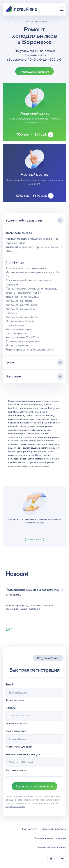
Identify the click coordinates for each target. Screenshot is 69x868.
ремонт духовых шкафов (31, 426)
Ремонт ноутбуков (17, 401)
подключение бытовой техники (24, 423)
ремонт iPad (46, 408)
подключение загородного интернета (40, 444)
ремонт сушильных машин (37, 437)
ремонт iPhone (28, 441)
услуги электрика (31, 609)
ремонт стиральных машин (39, 415)
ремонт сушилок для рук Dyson (25, 455)
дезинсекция (15, 437)
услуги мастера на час (39, 459)
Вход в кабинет (48, 658)
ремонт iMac (33, 433)
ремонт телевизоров (32, 405)
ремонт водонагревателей (36, 448)
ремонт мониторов (29, 408)
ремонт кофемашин (32, 430)
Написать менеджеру (36, 21)
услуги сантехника (29, 412)
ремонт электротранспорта (35, 466)
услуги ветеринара (36, 462)
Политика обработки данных (51, 847)
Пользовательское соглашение (50, 838)
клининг (45, 433)
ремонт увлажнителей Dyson (38, 451)
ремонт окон (15, 448)
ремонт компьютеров (39, 401)
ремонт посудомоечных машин (24, 419)
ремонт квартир (50, 419)
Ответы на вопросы (54, 829)
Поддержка (30, 829)
